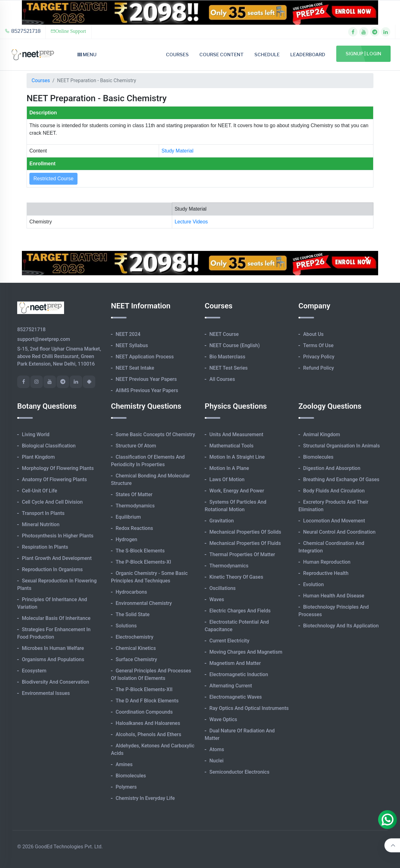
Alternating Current (231, 686)
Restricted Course (53, 179)
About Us (313, 334)
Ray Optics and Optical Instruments (249, 708)
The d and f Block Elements (147, 701)
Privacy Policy (319, 357)
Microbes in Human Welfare (53, 648)
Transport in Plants (43, 513)
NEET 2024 (128, 334)
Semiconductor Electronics (239, 772)
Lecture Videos (191, 222)
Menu (87, 55)
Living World (36, 434)
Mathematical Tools (231, 446)
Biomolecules (131, 776)
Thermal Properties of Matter (242, 554)
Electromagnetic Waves (236, 697)
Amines (124, 764)
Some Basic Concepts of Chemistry (155, 434)
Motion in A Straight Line (237, 457)
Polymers (126, 787)
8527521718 (23, 31)
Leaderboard (308, 55)
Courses (177, 55)
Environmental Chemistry (144, 603)
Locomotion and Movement (334, 521)
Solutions (126, 626)
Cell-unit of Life (40, 491)
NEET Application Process (145, 357)
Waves (217, 599)
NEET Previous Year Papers (146, 379)
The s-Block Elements (140, 551)
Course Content (222, 55)
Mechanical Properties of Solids (245, 532)
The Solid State (133, 614)
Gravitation (222, 521)
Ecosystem (34, 671)
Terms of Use (318, 345)
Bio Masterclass (227, 357)
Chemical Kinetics (136, 648)
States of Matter (134, 494)
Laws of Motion (227, 479)
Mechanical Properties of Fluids (245, 543)
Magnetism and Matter (235, 663)
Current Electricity (229, 641)
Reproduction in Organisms (52, 569)
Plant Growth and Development (57, 558)
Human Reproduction (327, 562)
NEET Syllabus (132, 345)
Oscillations (222, 588)
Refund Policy (319, 368)
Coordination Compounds (144, 712)
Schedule (267, 55)
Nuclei (216, 761)
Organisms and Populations (53, 659)
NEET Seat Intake (135, 368)
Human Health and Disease (334, 596)
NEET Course (224, 334)
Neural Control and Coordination (339, 532)
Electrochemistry (135, 637)
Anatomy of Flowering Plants (54, 479)
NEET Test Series (228, 368)
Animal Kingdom (322, 434)
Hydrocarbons (131, 592)
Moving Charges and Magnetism (246, 652)
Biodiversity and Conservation (55, 682)
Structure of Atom (136, 446)
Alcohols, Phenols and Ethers (148, 734)
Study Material (177, 151)
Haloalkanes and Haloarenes (148, 723)
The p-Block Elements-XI (143, 562)
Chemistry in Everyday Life (145, 798)
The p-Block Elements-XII (144, 689)
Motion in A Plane (229, 468)
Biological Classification (49, 446)
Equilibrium (128, 517)
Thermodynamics (135, 506)
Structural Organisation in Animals (341, 446)
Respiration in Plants (45, 547)
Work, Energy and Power (237, 491)
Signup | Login (363, 54)
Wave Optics (223, 719)
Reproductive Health (326, 573)
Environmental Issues (46, 693)
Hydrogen (126, 539)
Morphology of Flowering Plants (58, 468)
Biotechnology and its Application (341, 626)
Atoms (217, 749)
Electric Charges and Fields (240, 611)
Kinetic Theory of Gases (236, 577)
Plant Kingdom (38, 457)
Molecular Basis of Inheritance (56, 618)
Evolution (313, 584)
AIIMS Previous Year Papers (147, 390)
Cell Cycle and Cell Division (52, 502)
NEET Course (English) (235, 345)
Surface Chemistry (136, 659)
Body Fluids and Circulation (334, 491)
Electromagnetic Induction (239, 674)
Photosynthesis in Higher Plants (58, 536)
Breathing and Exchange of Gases (341, 479)
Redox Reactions (134, 528)
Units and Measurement (236, 434)
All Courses (222, 379)
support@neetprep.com (44, 339)
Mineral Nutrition (41, 524)
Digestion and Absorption (332, 468)
